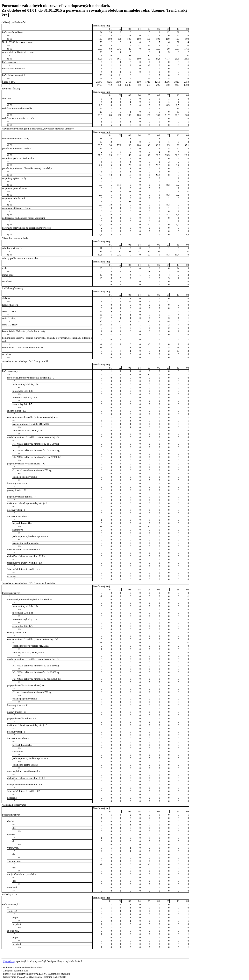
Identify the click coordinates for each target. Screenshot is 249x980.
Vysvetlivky (9, 961)
